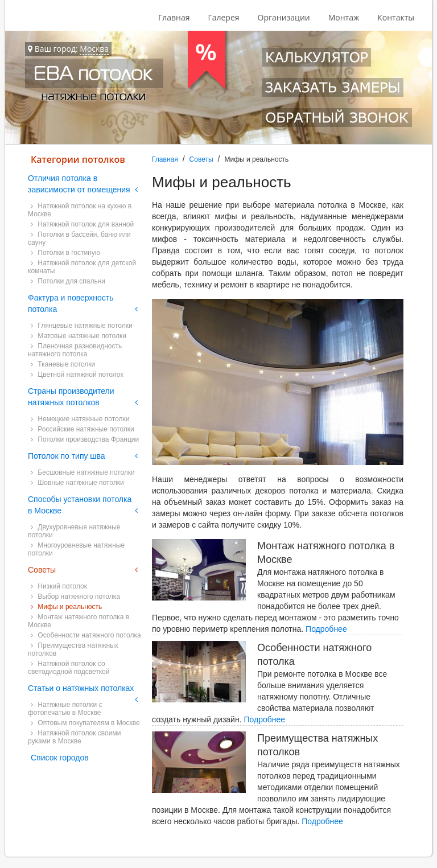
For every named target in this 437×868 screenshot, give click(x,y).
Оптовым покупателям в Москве (85, 723)
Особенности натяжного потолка (86, 635)
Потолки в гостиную (65, 253)
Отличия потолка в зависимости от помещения (79, 184)
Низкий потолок (59, 586)
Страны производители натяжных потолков (71, 397)
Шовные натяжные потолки (77, 483)
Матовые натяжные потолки (79, 336)
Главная (174, 17)
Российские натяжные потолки (83, 429)
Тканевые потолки (63, 364)
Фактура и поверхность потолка (71, 303)
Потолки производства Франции (85, 439)
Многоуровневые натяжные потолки (76, 549)
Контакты (396, 17)
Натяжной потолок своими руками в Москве (74, 737)
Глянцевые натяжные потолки (82, 326)
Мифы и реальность (66, 607)
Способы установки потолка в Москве (80, 505)
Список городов (60, 758)
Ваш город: (68, 49)
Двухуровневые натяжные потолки (74, 531)
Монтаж (344, 17)
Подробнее (326, 629)
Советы (201, 159)
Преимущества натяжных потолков (73, 649)
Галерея (223, 17)
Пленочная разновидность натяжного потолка (75, 350)
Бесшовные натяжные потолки (83, 472)
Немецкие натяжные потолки (80, 419)
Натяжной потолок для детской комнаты (82, 267)
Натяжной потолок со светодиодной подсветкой (69, 668)
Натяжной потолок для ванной (82, 224)
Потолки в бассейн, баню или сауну (79, 238)
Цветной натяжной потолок (77, 375)
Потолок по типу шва (67, 456)
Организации (284, 17)
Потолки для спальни (68, 281)
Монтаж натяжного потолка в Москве (79, 621)
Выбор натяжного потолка (75, 597)
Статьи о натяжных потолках (81, 688)
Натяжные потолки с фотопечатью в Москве (65, 709)
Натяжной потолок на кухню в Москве (80, 210)
